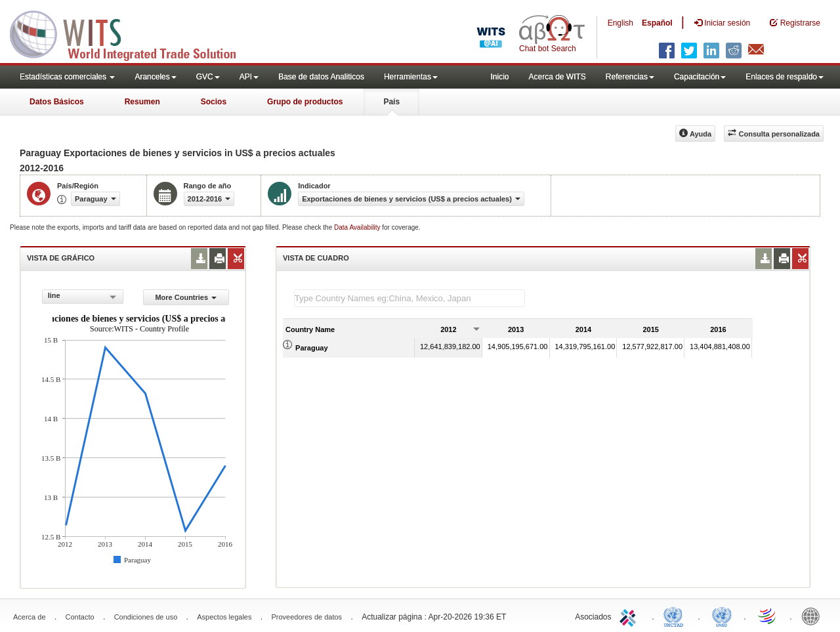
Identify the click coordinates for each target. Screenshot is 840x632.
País (391, 102)
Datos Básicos (57, 102)
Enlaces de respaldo (785, 77)
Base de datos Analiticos (321, 77)
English (620, 23)
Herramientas (411, 77)
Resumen (142, 102)
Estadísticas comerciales (67, 77)
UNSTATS (722, 616)
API (249, 77)
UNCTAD (676, 616)
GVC (208, 77)
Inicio (499, 77)
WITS (131, 33)
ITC (630, 616)
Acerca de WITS (557, 77)
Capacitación (700, 77)
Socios (214, 102)
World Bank (814, 616)
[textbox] (409, 298)
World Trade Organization (768, 616)
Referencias (630, 77)
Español (657, 23)
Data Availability (358, 227)
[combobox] (83, 297)
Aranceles (155, 77)
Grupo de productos (305, 102)
